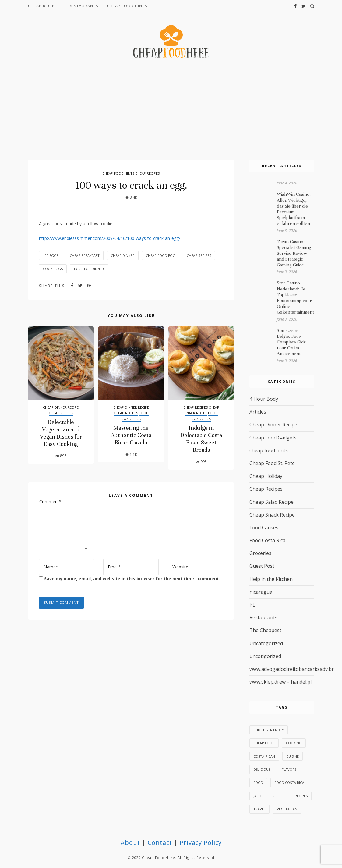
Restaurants (83, 6)
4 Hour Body (264, 399)
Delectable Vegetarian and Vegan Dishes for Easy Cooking (61, 433)
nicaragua (261, 592)
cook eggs (53, 269)
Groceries (260, 553)
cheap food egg (161, 256)
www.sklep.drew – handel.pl (280, 682)
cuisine (293, 756)
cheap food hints (127, 6)
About (130, 843)
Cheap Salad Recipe (271, 502)
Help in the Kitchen (271, 579)
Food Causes (264, 528)
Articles (258, 412)
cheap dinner (123, 256)
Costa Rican (264, 756)
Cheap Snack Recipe (202, 410)
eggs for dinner (89, 269)
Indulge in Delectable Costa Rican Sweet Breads (201, 439)
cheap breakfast (85, 256)
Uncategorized (266, 643)
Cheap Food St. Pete (272, 463)
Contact (160, 843)
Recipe (278, 796)
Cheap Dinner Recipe (61, 407)
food (258, 783)
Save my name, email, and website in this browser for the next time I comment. (132, 579)
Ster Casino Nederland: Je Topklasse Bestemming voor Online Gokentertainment (295, 297)
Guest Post (262, 566)
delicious (262, 769)
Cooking (294, 743)
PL (252, 605)
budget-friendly (269, 730)
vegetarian (287, 809)
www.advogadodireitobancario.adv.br (292, 669)
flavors (289, 769)
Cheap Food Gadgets (273, 438)
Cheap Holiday (266, 476)
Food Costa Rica (135, 416)
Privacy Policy (201, 843)
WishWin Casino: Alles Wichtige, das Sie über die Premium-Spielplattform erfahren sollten (294, 209)
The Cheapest (265, 630)
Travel (259, 809)
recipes (301, 796)
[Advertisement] (171, 110)
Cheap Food (264, 743)
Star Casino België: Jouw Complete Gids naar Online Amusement (291, 342)
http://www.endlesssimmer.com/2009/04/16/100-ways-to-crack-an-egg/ (110, 238)
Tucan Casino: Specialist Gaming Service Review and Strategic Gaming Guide (294, 253)
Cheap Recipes (44, 6)
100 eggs (51, 256)
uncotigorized (265, 656)
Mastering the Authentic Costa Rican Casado (131, 435)
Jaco (257, 796)
